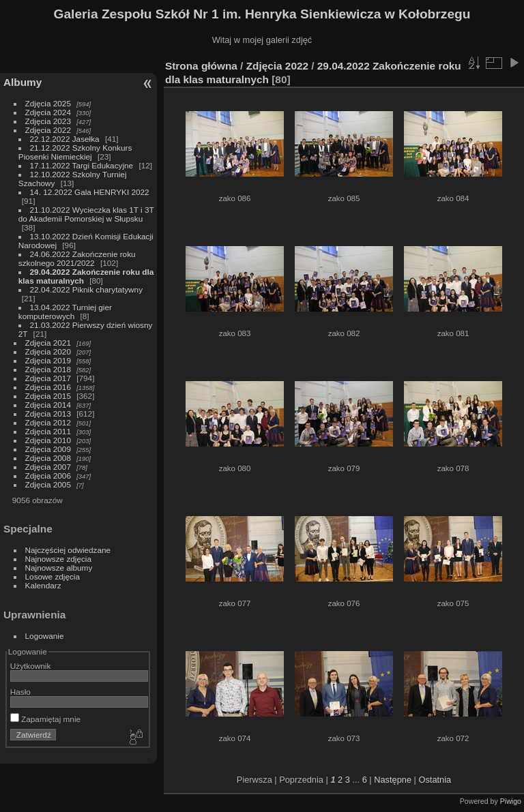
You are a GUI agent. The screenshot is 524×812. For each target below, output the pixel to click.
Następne (393, 780)
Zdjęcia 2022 (48, 130)
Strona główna (201, 66)
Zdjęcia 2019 (48, 360)
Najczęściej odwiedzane (68, 550)
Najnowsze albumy (59, 568)
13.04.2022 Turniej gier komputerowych (65, 312)
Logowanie (45, 636)
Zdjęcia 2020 (48, 351)
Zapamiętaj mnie (45, 719)
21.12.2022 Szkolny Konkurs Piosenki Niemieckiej (75, 152)
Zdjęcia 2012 (48, 422)
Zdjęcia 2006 (48, 476)
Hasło (20, 692)
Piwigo (511, 801)
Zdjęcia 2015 (48, 396)
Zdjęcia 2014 (48, 405)
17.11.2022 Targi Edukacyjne (82, 165)
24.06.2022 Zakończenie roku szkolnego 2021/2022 (77, 258)
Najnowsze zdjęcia (58, 559)
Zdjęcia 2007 (48, 467)
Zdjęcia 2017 (48, 378)
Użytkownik (31, 666)
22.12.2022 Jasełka (65, 139)
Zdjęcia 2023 (48, 121)
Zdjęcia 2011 (48, 431)
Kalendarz (43, 585)
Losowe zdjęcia (53, 576)
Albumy (23, 82)
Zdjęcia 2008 (48, 458)
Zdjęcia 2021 (48, 343)
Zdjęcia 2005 (48, 484)
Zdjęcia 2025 (48, 103)
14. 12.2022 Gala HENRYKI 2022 (90, 192)
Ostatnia (435, 780)
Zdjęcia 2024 (48, 112)
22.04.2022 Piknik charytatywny (86, 289)
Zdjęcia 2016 (48, 387)
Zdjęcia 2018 (48, 369)
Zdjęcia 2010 (48, 440)
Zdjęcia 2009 (48, 449)
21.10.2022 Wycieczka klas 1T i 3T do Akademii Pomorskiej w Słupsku (86, 214)
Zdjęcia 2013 (48, 413)
